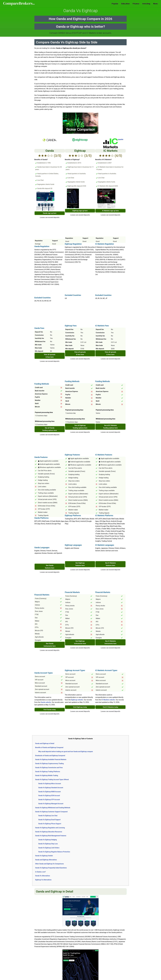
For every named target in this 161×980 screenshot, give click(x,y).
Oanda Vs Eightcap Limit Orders (49, 848)
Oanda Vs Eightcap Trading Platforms (48, 772)
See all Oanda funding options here (50, 429)
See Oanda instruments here (50, 645)
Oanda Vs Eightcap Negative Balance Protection (54, 852)
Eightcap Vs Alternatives (43, 880)
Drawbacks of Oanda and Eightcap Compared (50, 756)
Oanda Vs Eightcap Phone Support (50, 824)
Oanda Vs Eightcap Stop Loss (48, 844)
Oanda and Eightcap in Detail (45, 743)
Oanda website (46, 702)
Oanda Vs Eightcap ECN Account (49, 796)
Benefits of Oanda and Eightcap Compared (49, 748)
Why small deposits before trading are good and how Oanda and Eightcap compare (66, 752)
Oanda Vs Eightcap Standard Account (51, 788)
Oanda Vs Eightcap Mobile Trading (47, 776)
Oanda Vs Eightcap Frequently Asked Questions (51, 868)
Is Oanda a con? (40, 872)
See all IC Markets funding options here (110, 427)
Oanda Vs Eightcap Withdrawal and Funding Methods (53, 808)
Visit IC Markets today (110, 707)
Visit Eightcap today (80, 707)
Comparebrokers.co (19, 4)
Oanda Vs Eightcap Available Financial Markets (51, 759)
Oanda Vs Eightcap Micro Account (50, 784)
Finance (136, 4)
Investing (146, 4)
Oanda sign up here (50, 213)
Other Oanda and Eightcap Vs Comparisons (49, 864)
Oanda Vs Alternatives (43, 876)
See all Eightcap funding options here (80, 427)
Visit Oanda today (50, 710)
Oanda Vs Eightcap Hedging (48, 840)
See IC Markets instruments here (110, 642)
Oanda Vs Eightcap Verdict (44, 856)
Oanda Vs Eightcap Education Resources (49, 832)
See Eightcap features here (80, 564)
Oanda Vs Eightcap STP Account (49, 800)
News (156, 4)
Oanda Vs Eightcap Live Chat (48, 816)
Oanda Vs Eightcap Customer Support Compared (51, 812)
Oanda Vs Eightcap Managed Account (51, 804)
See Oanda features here (50, 567)
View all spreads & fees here (50, 356)
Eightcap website (77, 700)
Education (125, 4)
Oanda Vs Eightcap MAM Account (50, 792)
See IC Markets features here (110, 564)
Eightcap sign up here (80, 211)
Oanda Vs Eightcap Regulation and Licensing (50, 828)
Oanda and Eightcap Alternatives (46, 860)
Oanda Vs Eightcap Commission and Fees (49, 768)
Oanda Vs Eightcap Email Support (49, 820)
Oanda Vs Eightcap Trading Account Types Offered (52, 780)
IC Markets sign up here (110, 211)
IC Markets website (108, 700)
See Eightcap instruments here (80, 642)
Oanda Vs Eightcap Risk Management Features (51, 836)
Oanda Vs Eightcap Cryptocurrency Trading (49, 764)
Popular (115, 4)
